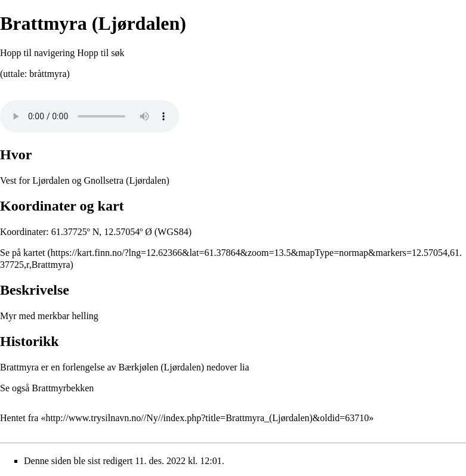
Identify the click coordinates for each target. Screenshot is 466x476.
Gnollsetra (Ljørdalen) (126, 180)
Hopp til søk (101, 53)
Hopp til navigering (37, 53)
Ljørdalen (51, 180)
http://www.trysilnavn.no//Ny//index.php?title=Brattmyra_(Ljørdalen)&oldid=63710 (207, 418)
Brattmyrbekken (63, 388)
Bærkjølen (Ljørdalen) (162, 367)
